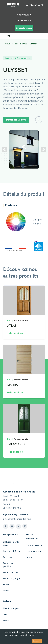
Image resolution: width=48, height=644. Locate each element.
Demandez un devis (16, 120)
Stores (6, 585)
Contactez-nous (24, 28)
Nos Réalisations (23, 20)
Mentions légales (11, 608)
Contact (30, 558)
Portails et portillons (8, 565)
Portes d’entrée (10, 572)
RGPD (6, 621)
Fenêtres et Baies (11, 551)
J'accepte (37, 641)
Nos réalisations (34, 551)
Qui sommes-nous (35, 545)
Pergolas (7, 557)
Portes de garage (11, 578)
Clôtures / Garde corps (11, 543)
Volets (6, 591)
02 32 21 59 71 (35, 5)
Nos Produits (23, 15)
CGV (5, 614)
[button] (24, 148)
